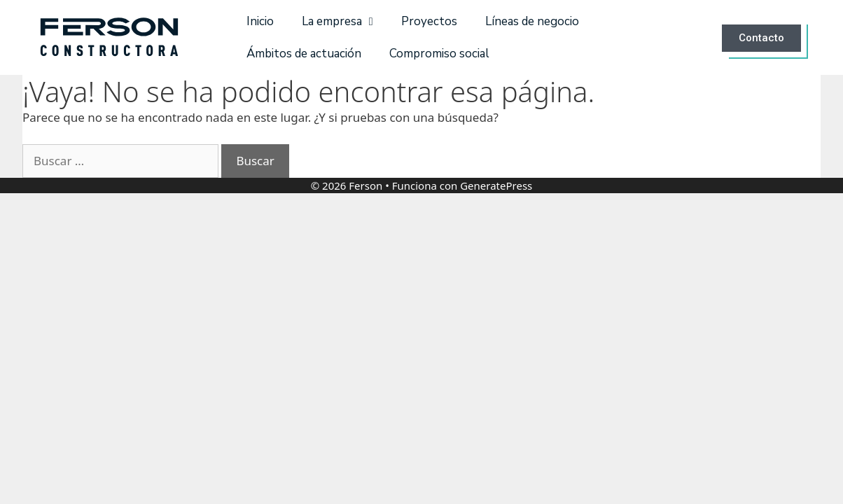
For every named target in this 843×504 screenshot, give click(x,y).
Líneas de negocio (532, 21)
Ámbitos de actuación (304, 54)
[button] (764, 37)
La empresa (337, 22)
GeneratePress (496, 185)
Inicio (260, 21)
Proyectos (429, 21)
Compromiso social (439, 54)
